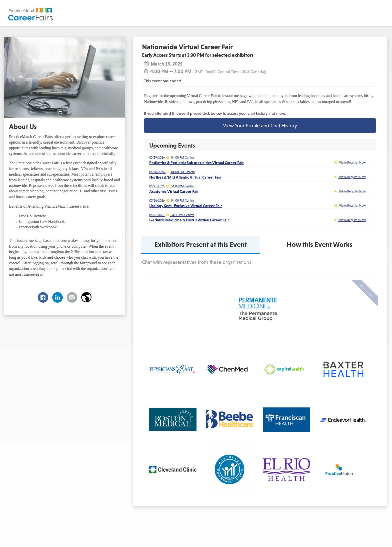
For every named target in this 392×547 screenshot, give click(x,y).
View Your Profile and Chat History (260, 126)
